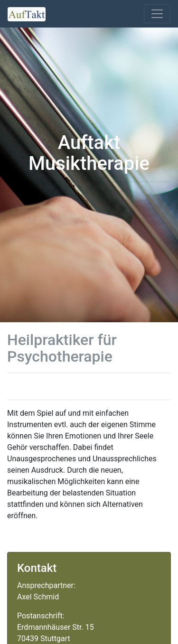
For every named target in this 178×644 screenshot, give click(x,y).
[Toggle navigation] (157, 14)
